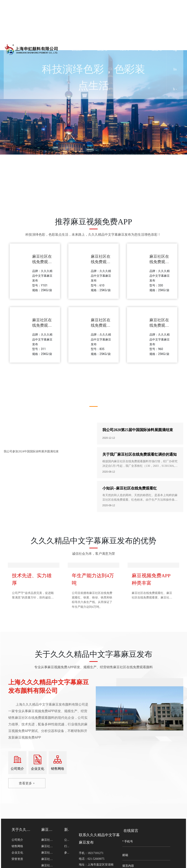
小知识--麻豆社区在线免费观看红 (130, 488)
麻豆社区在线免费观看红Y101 (42, 262)
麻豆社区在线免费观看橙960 (159, 325)
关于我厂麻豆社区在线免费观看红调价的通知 (140, 454)
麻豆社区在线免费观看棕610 (101, 262)
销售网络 (58, 769)
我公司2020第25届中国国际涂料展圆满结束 (138, 430)
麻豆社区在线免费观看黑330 (159, 262)
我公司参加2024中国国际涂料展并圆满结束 (31, 451)
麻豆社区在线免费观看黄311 (42, 325)
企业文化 (38, 769)
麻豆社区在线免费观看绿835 (101, 325)
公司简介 (17, 769)
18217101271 (95, 853)
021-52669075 (96, 859)
